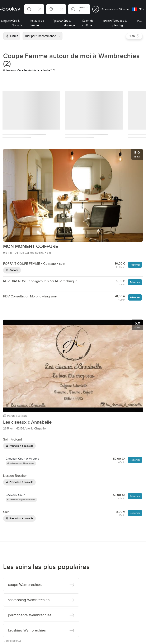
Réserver (135, 265)
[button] (34, 9)
